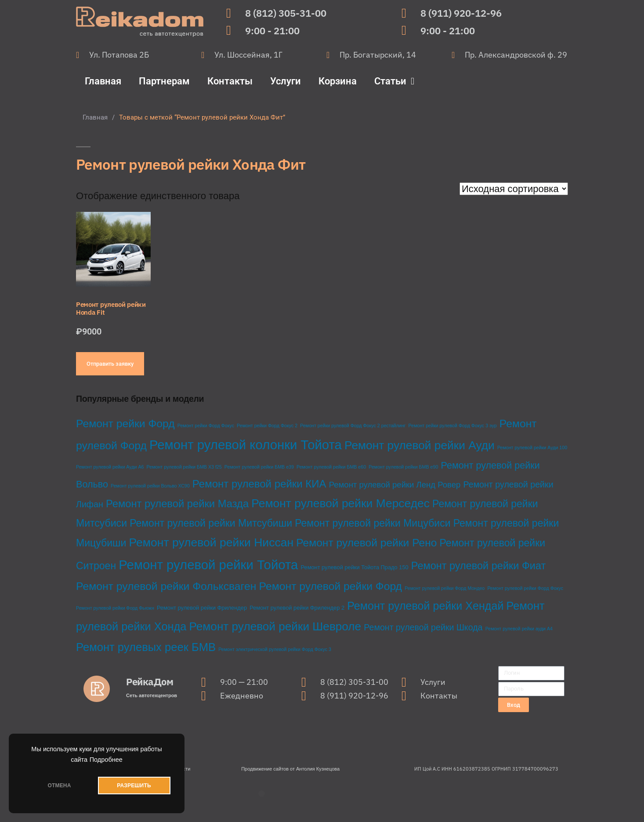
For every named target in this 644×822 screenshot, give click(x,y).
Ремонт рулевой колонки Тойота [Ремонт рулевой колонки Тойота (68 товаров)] (246, 445)
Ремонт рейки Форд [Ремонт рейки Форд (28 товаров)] (125, 424)
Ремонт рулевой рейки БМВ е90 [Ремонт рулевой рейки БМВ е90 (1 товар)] (403, 467)
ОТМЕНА (59, 786)
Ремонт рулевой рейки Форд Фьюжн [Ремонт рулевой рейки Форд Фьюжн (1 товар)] (115, 608)
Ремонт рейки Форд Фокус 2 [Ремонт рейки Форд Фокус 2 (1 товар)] (267, 426)
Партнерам (164, 81)
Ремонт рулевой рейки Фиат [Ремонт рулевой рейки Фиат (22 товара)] (479, 566)
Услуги (286, 81)
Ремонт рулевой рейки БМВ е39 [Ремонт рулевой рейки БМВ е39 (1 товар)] (259, 467)
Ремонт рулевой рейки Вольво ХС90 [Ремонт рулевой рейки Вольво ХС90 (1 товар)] (150, 486)
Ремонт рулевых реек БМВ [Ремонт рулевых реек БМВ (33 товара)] (146, 647)
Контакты (230, 81)
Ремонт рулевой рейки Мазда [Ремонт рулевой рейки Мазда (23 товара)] (177, 504)
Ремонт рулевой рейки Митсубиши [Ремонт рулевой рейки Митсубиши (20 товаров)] (211, 523)
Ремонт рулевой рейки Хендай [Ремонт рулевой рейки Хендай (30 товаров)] (425, 606)
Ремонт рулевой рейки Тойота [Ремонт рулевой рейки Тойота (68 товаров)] (208, 565)
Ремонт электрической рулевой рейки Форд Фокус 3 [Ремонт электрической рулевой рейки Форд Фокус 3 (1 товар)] (275, 649)
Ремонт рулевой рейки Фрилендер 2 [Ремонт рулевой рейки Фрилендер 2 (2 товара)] (297, 608)
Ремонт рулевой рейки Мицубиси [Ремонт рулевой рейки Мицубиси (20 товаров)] (373, 523)
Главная (103, 81)
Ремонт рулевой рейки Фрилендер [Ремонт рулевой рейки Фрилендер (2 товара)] (202, 608)
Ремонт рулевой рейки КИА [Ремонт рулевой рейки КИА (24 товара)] (259, 484)
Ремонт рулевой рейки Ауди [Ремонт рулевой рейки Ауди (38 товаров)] (420, 445)
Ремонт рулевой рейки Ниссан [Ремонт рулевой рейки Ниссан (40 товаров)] (211, 542)
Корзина (338, 81)
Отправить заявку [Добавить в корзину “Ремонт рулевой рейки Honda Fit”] (110, 364)
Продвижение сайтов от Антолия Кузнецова (290, 769)
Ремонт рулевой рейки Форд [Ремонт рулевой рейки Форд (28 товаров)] (331, 586)
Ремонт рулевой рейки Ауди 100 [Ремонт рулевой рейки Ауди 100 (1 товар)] (532, 447)
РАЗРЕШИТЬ (134, 786)
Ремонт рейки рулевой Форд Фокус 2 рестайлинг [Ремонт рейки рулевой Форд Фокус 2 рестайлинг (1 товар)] (353, 426)
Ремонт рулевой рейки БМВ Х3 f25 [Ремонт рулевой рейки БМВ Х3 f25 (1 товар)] (184, 467)
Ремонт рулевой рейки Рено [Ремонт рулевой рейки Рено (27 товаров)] (366, 543)
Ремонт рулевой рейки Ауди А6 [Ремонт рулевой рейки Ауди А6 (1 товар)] (110, 467)
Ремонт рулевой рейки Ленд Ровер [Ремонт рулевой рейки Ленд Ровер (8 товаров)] (395, 485)
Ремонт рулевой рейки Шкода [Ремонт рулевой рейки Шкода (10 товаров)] (423, 627)
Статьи (394, 81)
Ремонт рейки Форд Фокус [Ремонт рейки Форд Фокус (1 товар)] (206, 426)
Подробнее (106, 760)
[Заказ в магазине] (514, 189)
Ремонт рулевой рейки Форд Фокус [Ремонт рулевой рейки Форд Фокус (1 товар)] (525, 588)
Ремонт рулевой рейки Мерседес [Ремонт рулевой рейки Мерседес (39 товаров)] (340, 503)
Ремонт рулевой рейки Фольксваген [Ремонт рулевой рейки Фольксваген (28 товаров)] (166, 586)
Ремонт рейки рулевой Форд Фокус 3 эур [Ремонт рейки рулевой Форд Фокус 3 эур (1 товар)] (453, 426)
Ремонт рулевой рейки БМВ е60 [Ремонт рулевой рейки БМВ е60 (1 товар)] (331, 467)
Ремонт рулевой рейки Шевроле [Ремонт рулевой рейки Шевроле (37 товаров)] (275, 626)
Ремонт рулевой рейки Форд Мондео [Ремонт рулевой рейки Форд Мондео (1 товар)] (445, 588)
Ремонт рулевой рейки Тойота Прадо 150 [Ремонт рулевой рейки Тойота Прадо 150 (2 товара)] (355, 567)
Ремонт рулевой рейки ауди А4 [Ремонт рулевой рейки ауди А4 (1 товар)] (519, 629)
